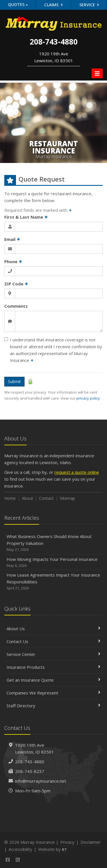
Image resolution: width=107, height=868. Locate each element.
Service (89, 5)
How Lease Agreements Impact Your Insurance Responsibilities (53, 582)
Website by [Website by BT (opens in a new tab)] (53, 849)
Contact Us (53, 641)
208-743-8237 (30, 771)
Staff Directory (53, 706)
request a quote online (77, 472)
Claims (53, 5)
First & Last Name (26, 217)
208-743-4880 (30, 762)
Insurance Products (53, 667)
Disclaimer (91, 842)
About (28, 498)
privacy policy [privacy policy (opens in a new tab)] (88, 398)
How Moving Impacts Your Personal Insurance (53, 562)
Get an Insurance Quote (53, 680)
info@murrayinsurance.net (41, 781)
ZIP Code (16, 284)
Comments (16, 306)
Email (12, 239)
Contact (46, 498)
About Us (53, 629)
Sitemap (67, 498)
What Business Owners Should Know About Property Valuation (53, 543)
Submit (14, 381)
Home (10, 498)
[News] (18, 860)
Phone (13, 261)
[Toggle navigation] (97, 73)
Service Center (53, 654)
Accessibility (20, 849)
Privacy (67, 842)
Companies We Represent (53, 693)
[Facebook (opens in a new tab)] (8, 860)
